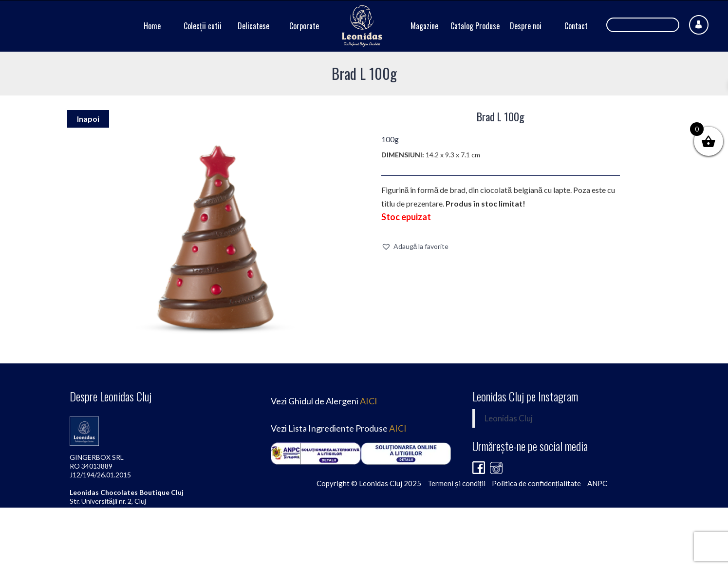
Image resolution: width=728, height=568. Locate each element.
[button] (415, 246)
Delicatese (253, 26)
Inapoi (88, 119)
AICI (369, 401)
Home (152, 26)
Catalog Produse (475, 26)
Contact (576, 26)
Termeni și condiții (457, 483)
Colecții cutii (203, 26)
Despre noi (526, 26)
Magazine (424, 26)
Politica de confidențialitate (536, 483)
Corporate (304, 26)
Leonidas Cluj (509, 418)
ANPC (597, 483)
